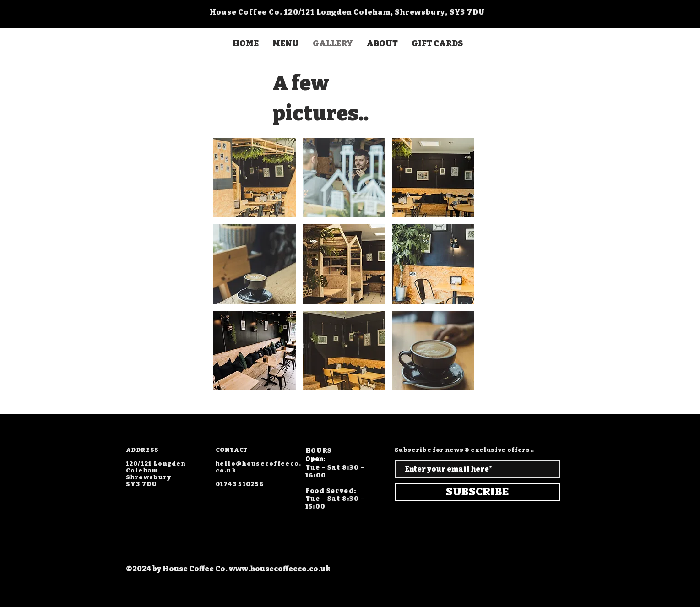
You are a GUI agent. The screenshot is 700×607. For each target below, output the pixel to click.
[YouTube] (177, 437)
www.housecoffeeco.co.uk (280, 569)
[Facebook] (110, 437)
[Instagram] (88, 437)
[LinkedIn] (155, 437)
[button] (255, 178)
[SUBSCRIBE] (477, 492)
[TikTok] (200, 437)
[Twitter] (133, 437)
